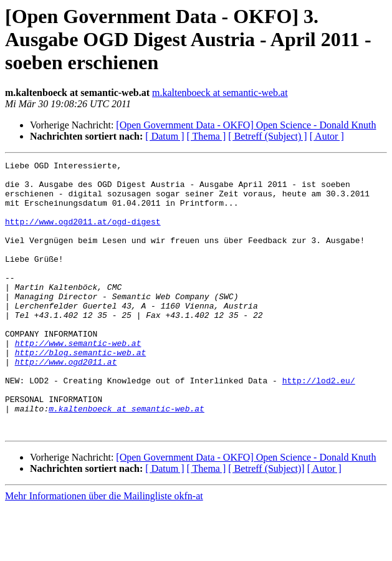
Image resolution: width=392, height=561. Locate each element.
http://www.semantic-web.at (78, 380)
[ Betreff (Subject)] (266, 523)
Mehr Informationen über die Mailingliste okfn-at (104, 550)
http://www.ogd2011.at (66, 403)
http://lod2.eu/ (319, 425)
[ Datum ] (165, 136)
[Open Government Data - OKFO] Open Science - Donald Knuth (246, 125)
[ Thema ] (207, 136)
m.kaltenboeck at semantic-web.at (220, 93)
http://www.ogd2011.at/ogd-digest (83, 234)
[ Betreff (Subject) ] (267, 136)
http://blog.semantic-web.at (81, 391)
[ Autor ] (327, 136)
